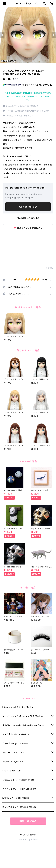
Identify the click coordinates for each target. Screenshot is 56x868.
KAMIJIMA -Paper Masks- (16, 798)
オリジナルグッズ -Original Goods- (20, 807)
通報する (49, 268)
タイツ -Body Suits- (13, 771)
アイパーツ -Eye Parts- (14, 752)
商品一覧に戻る (28, 821)
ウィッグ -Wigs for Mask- (15, 743)
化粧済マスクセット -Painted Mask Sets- (23, 725)
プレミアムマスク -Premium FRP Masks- (23, 716)
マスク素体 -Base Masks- (16, 734)
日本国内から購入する (28, 218)
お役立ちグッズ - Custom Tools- (19, 780)
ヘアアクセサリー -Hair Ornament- (20, 789)
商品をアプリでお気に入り (28, 228)
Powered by (28, 839)
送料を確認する (32, 106)
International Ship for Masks (18, 707)
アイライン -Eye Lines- (14, 762)
